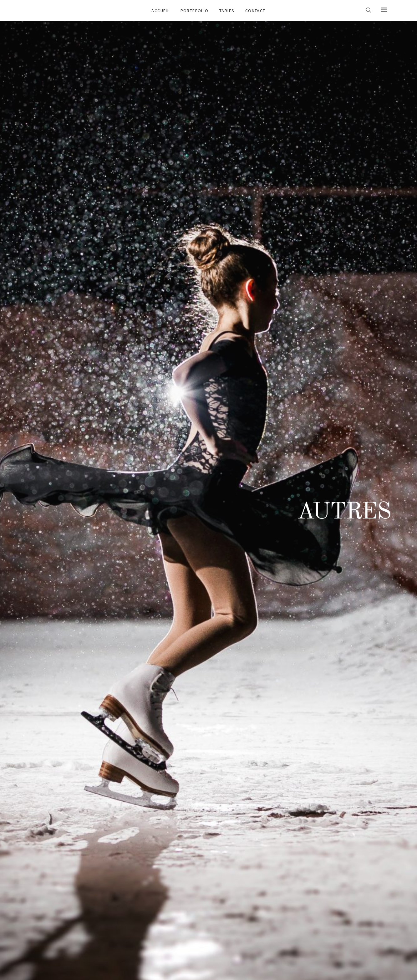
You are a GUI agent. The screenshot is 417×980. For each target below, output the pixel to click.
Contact (255, 11)
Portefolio (195, 11)
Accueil (160, 11)
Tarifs (227, 11)
